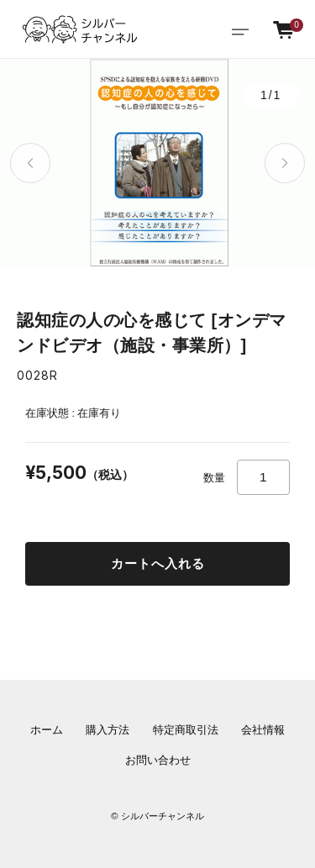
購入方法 (108, 730)
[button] (30, 163)
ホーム (47, 730)
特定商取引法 (186, 730)
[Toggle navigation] (240, 29)
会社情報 (263, 730)
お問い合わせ (158, 760)
